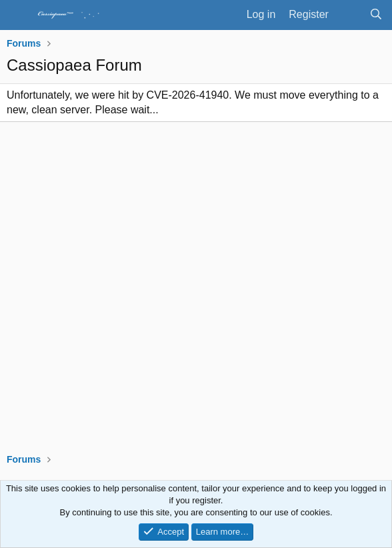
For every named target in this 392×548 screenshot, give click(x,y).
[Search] (376, 15)
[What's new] (349, 15)
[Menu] (18, 15)
